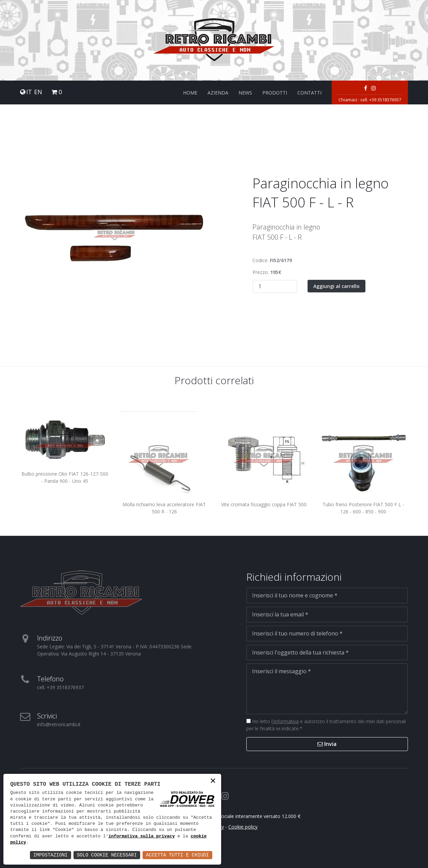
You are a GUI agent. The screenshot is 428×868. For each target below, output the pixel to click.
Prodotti (275, 93)
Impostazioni (51, 855)
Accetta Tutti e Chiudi (177, 855)
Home (190, 93)
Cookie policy (243, 827)
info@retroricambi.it (59, 724)
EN (38, 92)
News (245, 93)
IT (29, 92)
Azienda (218, 93)
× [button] (213, 781)
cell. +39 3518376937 (381, 100)
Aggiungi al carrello (336, 286)
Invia (327, 744)
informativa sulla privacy (142, 836)
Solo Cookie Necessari (107, 855)
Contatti (309, 93)
